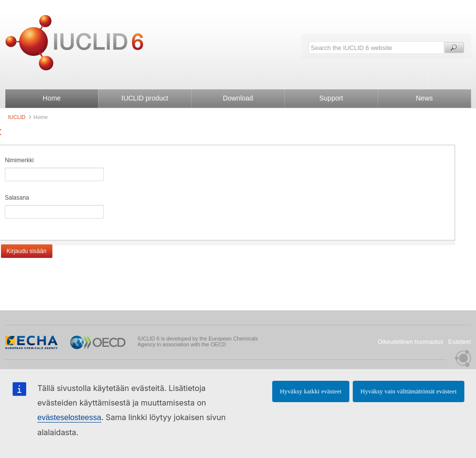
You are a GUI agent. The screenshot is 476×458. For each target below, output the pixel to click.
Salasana (17, 198)
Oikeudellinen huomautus (410, 342)
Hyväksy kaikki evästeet (311, 391)
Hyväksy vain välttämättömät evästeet (409, 391)
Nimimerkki (19, 160)
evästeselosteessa (69, 417)
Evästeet (460, 342)
